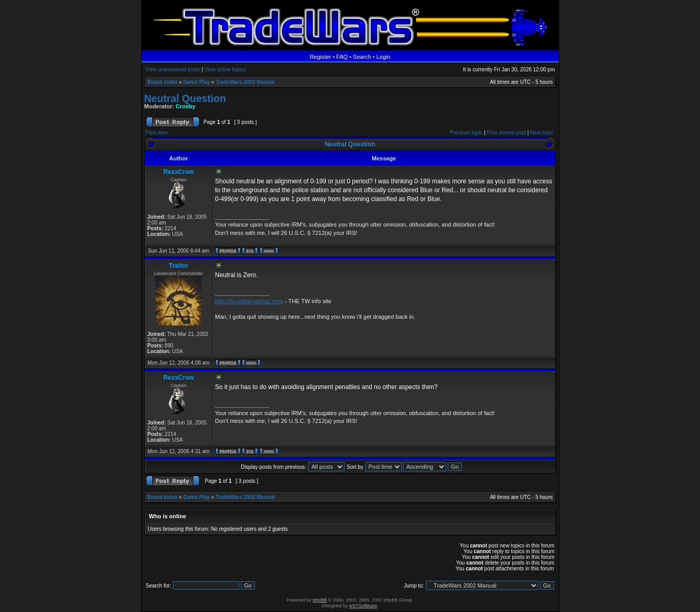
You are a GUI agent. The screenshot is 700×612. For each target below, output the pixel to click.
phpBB (320, 600)
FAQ (342, 57)
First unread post (506, 133)
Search (362, 57)
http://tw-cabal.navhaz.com (249, 301)
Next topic (542, 133)
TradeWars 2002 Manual (245, 82)
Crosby (186, 106)
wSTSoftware (363, 606)
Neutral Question (185, 98)
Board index (163, 82)
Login (383, 57)
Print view (157, 133)
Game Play (196, 82)
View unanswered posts (173, 70)
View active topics (225, 70)
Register (320, 57)
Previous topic (466, 133)
